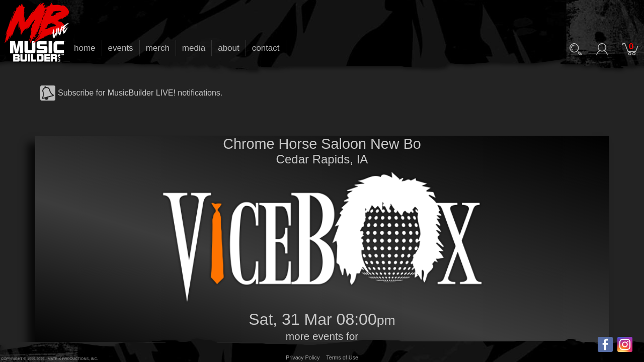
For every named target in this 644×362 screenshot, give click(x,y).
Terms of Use (342, 357)
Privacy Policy (303, 357)
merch (158, 48)
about (229, 48)
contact (266, 48)
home (85, 48)
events (121, 48)
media (194, 48)
